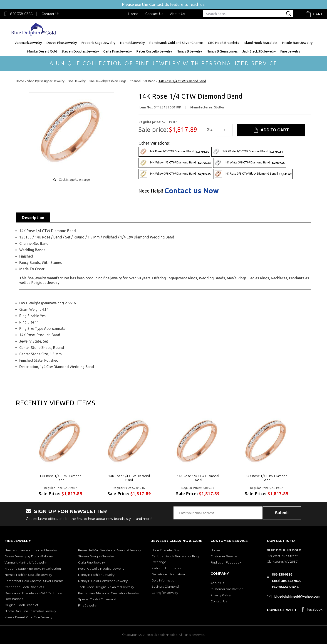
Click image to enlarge (74, 180)
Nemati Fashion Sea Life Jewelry (28, 575)
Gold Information (164, 580)
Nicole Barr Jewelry (297, 43)
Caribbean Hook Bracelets (24, 587)
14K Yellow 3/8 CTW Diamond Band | (175, 174)
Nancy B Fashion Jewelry (96, 575)
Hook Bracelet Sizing (167, 550)
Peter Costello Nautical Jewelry (101, 569)
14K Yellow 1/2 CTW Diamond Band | (175, 163)
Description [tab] (33, 218)
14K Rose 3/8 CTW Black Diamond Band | (253, 174)
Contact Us (50, 14)
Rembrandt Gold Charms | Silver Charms (34, 581)
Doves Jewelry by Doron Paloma (29, 556)
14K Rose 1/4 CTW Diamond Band (60, 478)
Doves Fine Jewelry (62, 43)
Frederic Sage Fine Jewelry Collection (33, 569)
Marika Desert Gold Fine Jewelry (28, 617)
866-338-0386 (21, 14)
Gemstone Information (168, 574)
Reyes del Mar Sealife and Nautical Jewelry (110, 550)
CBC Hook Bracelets (224, 43)
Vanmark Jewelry (28, 43)
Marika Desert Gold (42, 51)
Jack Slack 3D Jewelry (259, 51)
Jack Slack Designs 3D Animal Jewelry (106, 587)
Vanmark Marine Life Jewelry (26, 562)
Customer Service (224, 556)
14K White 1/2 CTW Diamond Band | (248, 152)
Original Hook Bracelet (21, 605)
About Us (177, 14)
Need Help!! (151, 191)
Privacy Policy (221, 595)
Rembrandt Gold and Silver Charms (176, 43)
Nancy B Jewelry (189, 51)
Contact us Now (191, 190)
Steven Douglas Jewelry (80, 51)
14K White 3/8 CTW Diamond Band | (250, 163)
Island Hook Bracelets (261, 43)
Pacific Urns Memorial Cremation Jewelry (108, 593)
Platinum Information (167, 568)
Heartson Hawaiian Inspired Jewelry (31, 550)
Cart (318, 14)
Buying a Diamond (165, 586)
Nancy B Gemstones (222, 51)
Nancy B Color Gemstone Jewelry (103, 581)
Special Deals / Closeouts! (97, 599)
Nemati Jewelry (132, 43)
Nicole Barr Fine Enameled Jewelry (30, 611)
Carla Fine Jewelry (118, 51)
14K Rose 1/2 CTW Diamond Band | (174, 152)
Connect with (281, 610)
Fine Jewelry (290, 51)
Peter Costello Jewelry (154, 51)
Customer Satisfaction (227, 589)
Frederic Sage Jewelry (98, 43)
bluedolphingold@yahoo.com (297, 596)
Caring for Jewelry (165, 593)
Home (133, 14)
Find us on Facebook (226, 562)
